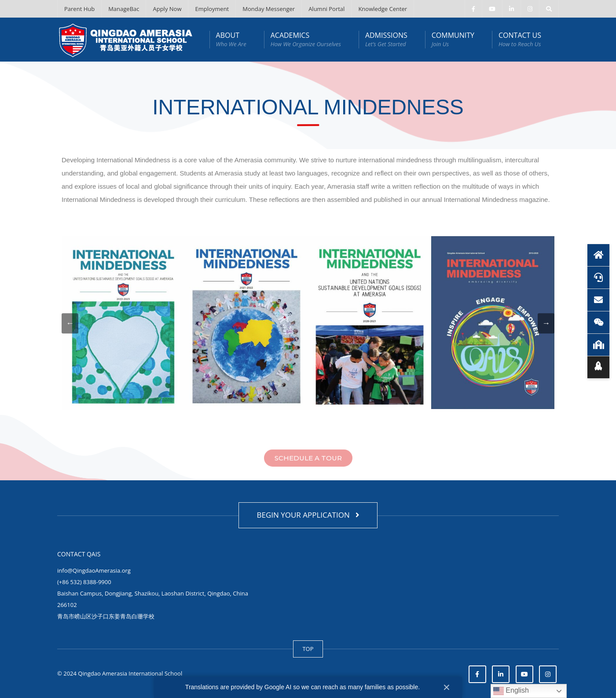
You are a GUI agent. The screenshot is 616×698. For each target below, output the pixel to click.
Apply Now (167, 9)
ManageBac (124, 9)
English (511, 691)
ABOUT (231, 39)
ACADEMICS (306, 39)
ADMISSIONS (386, 39)
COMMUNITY (453, 39)
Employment (212, 9)
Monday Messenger (269, 9)
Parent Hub (79, 9)
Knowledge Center (383, 9)
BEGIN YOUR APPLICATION (308, 515)
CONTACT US (520, 39)
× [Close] (447, 687)
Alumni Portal (326, 9)
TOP (308, 649)
